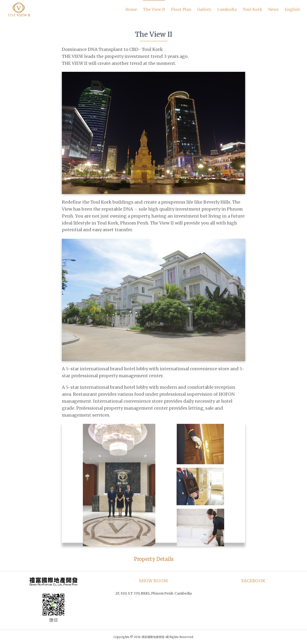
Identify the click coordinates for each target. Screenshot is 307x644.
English (292, 9)
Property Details (154, 559)
